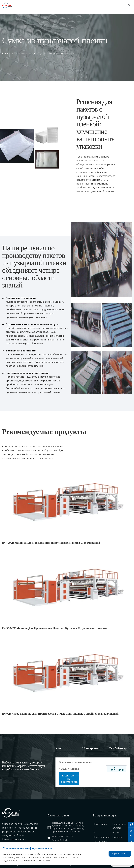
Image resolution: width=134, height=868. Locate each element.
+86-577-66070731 (61, 836)
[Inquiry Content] (81, 762)
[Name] (67, 748)
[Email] (93, 748)
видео (116, 833)
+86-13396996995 (60, 840)
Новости (117, 837)
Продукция (100, 824)
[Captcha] (83, 769)
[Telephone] (119, 748)
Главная (7, 53)
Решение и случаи (25, 53)
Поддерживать (102, 837)
